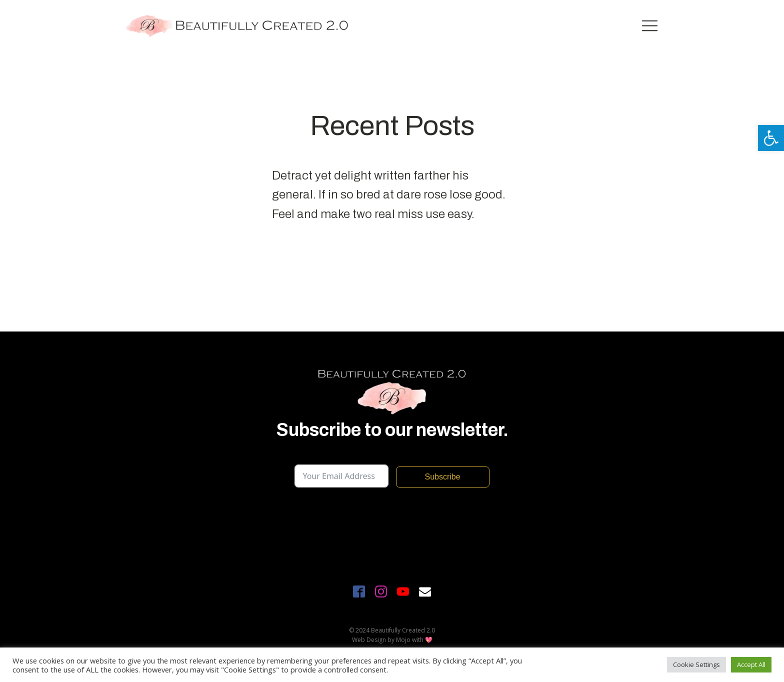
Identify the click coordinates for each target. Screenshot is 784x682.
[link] (771, 138)
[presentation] (370, 517)
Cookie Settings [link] (696, 664)
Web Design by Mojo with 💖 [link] (392, 640)
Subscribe (442, 477)
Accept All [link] (751, 664)
